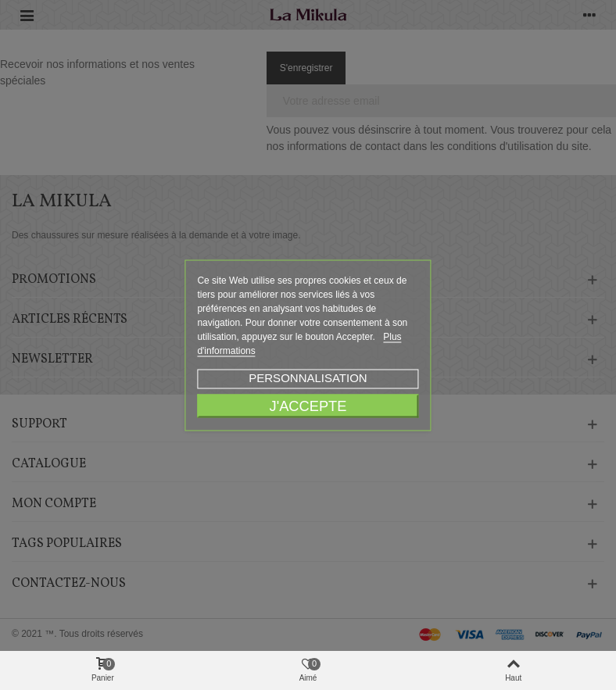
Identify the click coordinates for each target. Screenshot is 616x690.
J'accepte (308, 405)
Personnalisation (308, 377)
